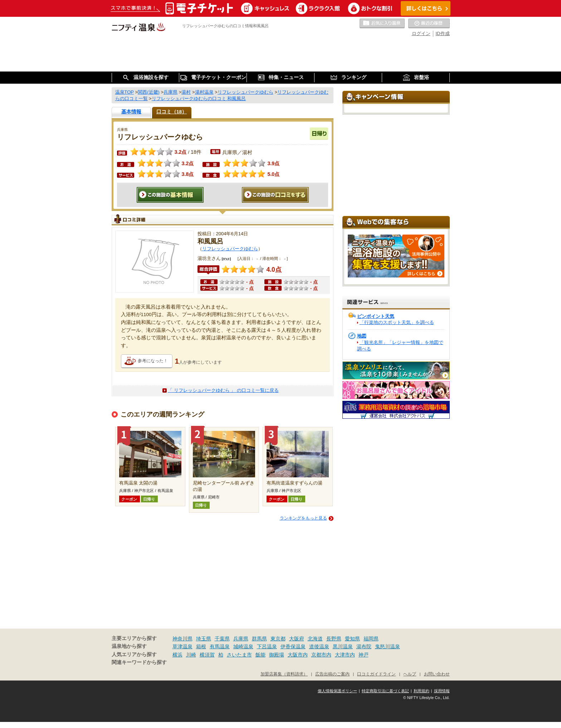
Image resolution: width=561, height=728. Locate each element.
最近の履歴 (429, 24)
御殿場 (277, 655)
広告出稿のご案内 (332, 674)
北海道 (315, 639)
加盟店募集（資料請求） (284, 674)
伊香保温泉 (293, 646)
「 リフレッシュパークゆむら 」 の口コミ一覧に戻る (223, 390)
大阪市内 (298, 655)
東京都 (278, 639)
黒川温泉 (343, 646)
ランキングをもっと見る (303, 518)
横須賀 (207, 655)
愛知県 (352, 639)
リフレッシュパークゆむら (230, 249)
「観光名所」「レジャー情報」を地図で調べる (400, 346)
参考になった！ (153, 361)
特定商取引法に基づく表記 (385, 691)
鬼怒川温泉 (387, 646)
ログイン (421, 33)
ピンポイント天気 (376, 316)
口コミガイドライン (376, 674)
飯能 (260, 655)
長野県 (334, 639)
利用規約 (421, 691)
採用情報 (442, 691)
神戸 (364, 655)
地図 (362, 336)
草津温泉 (182, 646)
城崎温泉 (243, 646)
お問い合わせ (437, 674)
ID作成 (443, 33)
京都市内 (321, 655)
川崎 (191, 655)
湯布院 (364, 646)
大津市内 (345, 655)
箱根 (201, 646)
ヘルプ (410, 674)
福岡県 (371, 639)
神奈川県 (182, 639)
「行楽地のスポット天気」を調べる (397, 322)
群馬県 (259, 639)
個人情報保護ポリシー (337, 691)
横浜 (177, 655)
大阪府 (297, 639)
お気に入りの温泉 (382, 24)
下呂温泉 (267, 646)
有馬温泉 (220, 646)
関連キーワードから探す (139, 662)
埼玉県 (204, 639)
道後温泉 (319, 646)
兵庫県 (241, 639)
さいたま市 (239, 655)
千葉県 (222, 639)
